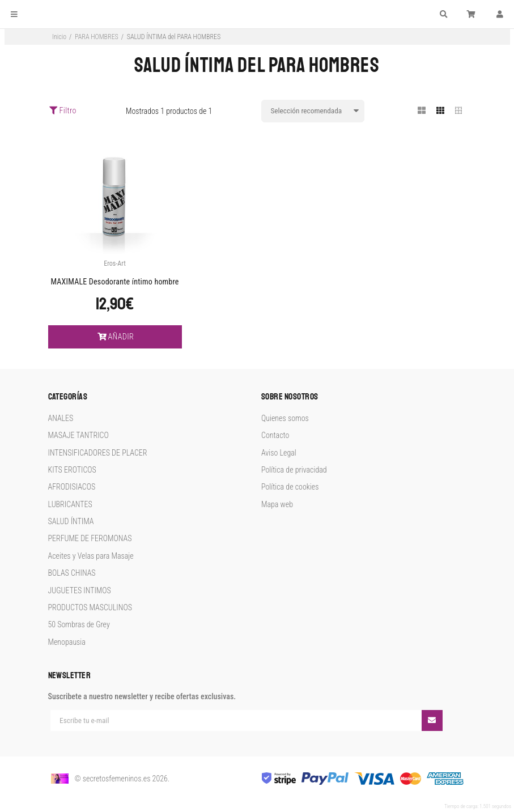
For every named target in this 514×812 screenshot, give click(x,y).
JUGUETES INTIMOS (80, 590)
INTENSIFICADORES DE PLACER (98, 453)
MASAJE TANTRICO (78, 435)
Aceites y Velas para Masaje (91, 556)
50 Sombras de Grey (79, 624)
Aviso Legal (279, 453)
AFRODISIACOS (72, 487)
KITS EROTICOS (72, 470)
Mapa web (277, 504)
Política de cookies (290, 487)
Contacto (275, 435)
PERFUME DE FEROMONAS (90, 538)
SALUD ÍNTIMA (71, 521)
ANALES (61, 418)
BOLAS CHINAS (72, 573)
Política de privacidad (294, 470)
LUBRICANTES (70, 504)
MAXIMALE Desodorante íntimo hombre (114, 282)
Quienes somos (285, 418)
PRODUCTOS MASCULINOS (90, 607)
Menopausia (67, 642)
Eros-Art (114, 263)
